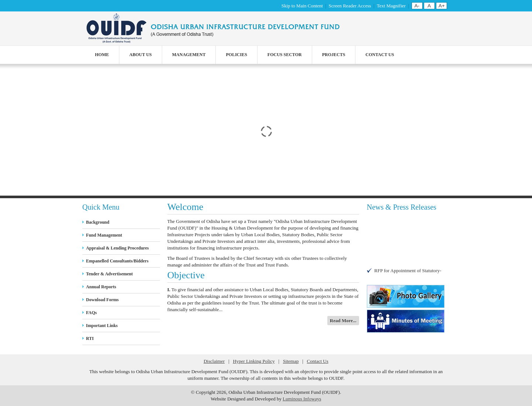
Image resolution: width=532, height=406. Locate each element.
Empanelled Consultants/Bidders (117, 261)
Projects (334, 55)
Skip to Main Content (302, 6)
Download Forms (102, 300)
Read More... (343, 321)
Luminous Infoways (302, 399)
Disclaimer (214, 361)
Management (189, 55)
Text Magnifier (391, 6)
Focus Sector (285, 55)
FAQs (91, 313)
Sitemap (291, 361)
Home (102, 55)
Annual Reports (101, 287)
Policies (236, 55)
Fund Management (104, 235)
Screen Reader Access (350, 6)
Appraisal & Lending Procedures (117, 248)
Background (98, 222)
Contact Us (380, 55)
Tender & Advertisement (110, 274)
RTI (90, 338)
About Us (141, 55)
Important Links (102, 326)
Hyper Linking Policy (254, 361)
